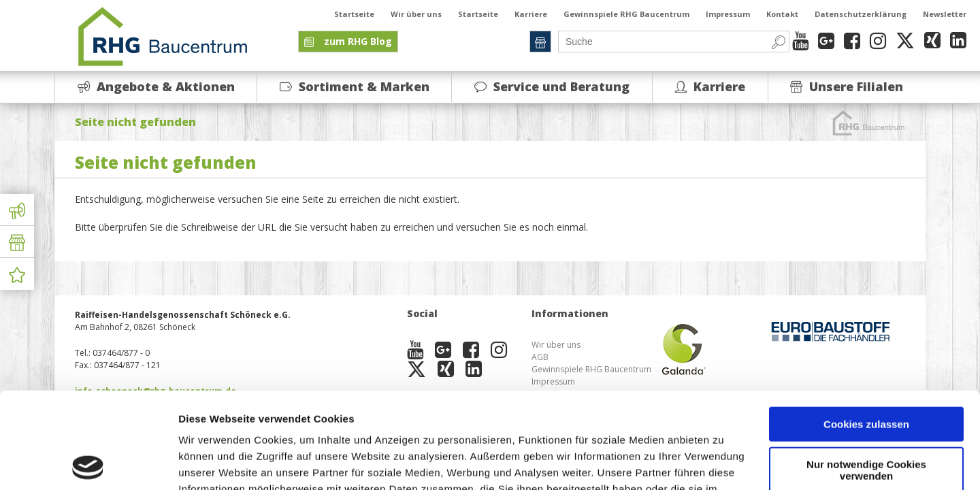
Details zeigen (213, 463)
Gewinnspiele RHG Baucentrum (626, 14)
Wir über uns (416, 14)
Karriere (531, 14)
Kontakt (782, 14)
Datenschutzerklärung (861, 14)
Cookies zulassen (866, 328)
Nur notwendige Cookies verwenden (866, 374)
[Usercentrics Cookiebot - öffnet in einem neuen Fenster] (88, 463)
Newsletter (945, 14)
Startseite (354, 14)
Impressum (728, 14)
